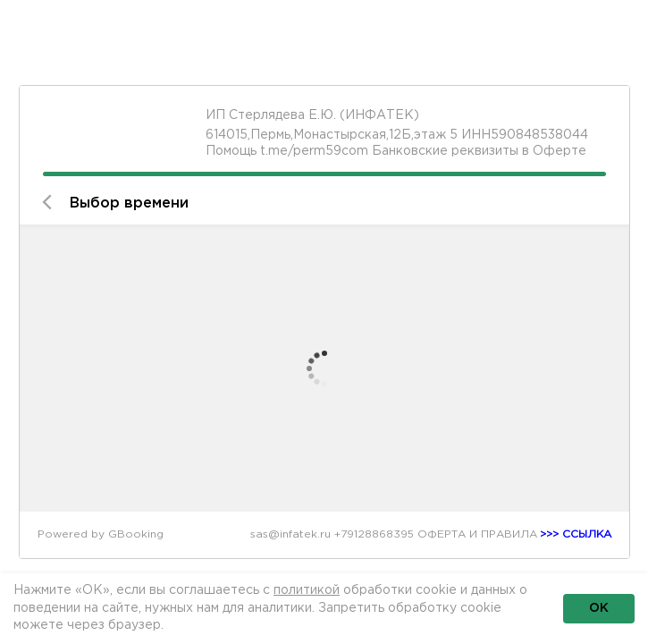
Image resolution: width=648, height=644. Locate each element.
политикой (307, 590)
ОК (599, 608)
